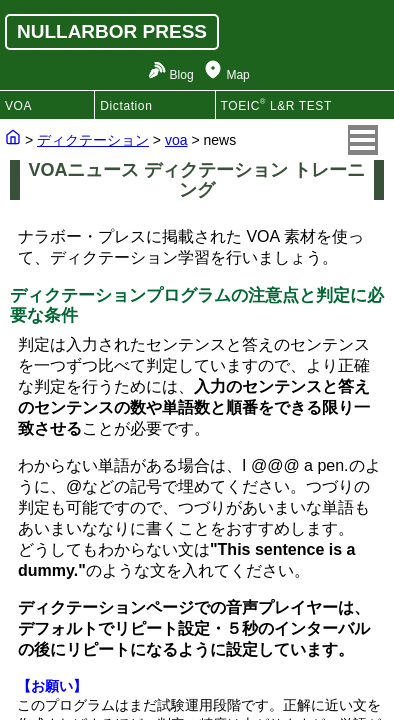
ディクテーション (93, 140)
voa (176, 140)
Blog (182, 75)
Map (237, 75)
